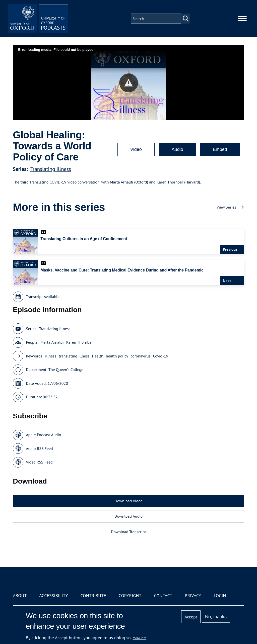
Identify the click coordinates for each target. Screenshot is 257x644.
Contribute (93, 595)
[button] (129, 83)
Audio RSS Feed (39, 448)
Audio (177, 149)
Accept (191, 617)
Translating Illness (51, 169)
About (20, 595)
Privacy (193, 595)
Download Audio (128, 516)
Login (220, 595)
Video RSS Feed (39, 462)
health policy (117, 356)
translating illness (74, 356)
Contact (163, 595)
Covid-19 (160, 356)
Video (136, 149)
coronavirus (140, 356)
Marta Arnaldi (52, 342)
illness (51, 356)
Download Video (128, 501)
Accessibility (53, 595)
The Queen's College (66, 370)
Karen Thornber (80, 342)
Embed (220, 149)
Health (98, 356)
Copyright (130, 595)
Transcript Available (43, 297)
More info (140, 638)
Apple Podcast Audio (43, 435)
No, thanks (216, 617)
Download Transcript (128, 532)
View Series (226, 207)
